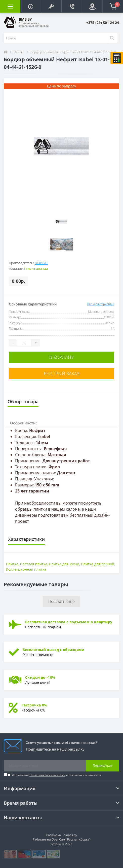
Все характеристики (101, 304)
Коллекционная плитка (26, 569)
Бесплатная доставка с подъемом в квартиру (69, 622)
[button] (51, 6)
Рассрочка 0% (34, 705)
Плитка (19, 52)
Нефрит (41, 263)
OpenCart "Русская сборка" (71, 839)
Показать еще (62, 601)
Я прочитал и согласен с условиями (57, 775)
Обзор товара (23, 401)
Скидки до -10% (40, 677)
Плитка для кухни (64, 564)
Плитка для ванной (98, 564)
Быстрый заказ (62, 374)
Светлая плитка (34, 564)
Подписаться (102, 766)
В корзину (62, 357)
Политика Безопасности (47, 775)
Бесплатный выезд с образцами (53, 650)
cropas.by (70, 835)
